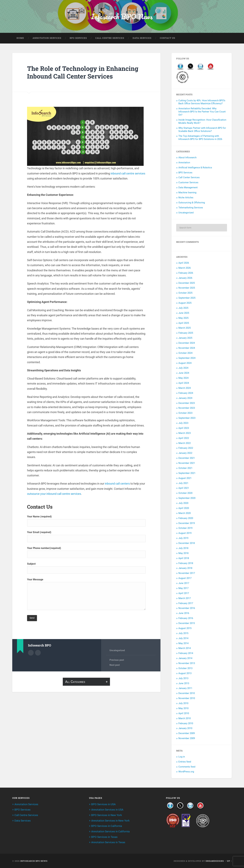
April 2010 (184, 714)
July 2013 (183, 679)
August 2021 (185, 478)
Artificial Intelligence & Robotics (195, 168)
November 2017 (187, 573)
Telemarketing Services (191, 208)
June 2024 (184, 373)
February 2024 (186, 393)
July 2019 (183, 538)
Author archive (31, 653)
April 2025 (184, 323)
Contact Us (167, 38)
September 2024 (187, 358)
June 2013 (184, 684)
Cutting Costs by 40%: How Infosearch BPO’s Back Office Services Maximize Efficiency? (202, 102)
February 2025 (186, 333)
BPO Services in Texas (104, 837)
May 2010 (183, 709)
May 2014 (183, 643)
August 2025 (185, 303)
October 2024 (185, 353)
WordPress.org (186, 772)
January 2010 (185, 729)
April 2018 (184, 559)
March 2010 (185, 719)
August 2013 (185, 674)
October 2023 (185, 413)
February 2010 (186, 724)
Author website (38, 653)
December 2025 (187, 283)
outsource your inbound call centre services (54, 494)
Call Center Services (189, 178)
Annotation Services (47, 38)
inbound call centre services (128, 174)
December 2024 (187, 343)
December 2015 (187, 624)
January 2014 (185, 659)
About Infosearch (187, 158)
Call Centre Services (110, 38)
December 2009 (187, 734)
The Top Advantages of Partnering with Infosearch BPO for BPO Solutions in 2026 (200, 138)
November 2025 (187, 288)
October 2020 (185, 493)
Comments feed (187, 767)
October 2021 (185, 468)
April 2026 (184, 263)
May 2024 (183, 378)
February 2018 (186, 563)
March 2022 (185, 443)
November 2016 (187, 608)
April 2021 (184, 488)
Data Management (188, 188)
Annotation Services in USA (107, 810)
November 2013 (187, 664)
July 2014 (183, 639)
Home (20, 38)
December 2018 (187, 543)
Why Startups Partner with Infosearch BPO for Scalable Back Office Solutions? (202, 130)
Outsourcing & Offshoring (192, 203)
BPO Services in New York (107, 815)
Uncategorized (117, 651)
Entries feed (185, 762)
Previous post (117, 660)
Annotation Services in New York (110, 821)
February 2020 (186, 518)
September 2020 (187, 498)
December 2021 (187, 458)
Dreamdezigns (215, 861)
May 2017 (183, 589)
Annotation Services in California (110, 831)
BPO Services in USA (103, 805)
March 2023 (185, 433)
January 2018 (185, 568)
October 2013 (185, 669)
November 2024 (187, 348)
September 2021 (187, 473)
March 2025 (185, 328)
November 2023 (187, 408)
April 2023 (184, 428)
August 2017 (185, 578)
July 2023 (183, 423)
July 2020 (183, 503)
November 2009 (187, 739)
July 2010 (183, 704)
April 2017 (184, 594)
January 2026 (185, 278)
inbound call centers (117, 484)
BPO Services (78, 38)
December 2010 (187, 694)
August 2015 (185, 629)
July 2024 (183, 368)
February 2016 (186, 618)
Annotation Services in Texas (108, 842)
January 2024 (185, 398)
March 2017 (185, 599)
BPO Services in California (107, 826)
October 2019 (185, 528)
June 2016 (184, 613)
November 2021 (187, 463)
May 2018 (183, 553)
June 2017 (184, 583)
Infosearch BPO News (122, 17)
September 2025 (187, 298)
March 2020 (185, 513)
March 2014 (185, 648)
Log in (182, 757)
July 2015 (183, 634)
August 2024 (185, 363)
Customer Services (188, 183)
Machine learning (187, 193)
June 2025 (184, 313)
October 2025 (185, 293)
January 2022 (185, 453)
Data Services (142, 38)
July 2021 (183, 483)
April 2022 (184, 438)
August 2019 (185, 533)
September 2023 (187, 418)
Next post (115, 665)
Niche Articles (186, 198)
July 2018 (183, 548)
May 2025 (183, 318)
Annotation (184, 163)
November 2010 (187, 699)
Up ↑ (229, 861)
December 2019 (187, 523)
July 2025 (183, 308)
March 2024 (185, 388)
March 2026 (185, 268)
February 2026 (186, 273)
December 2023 (187, 403)
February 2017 (186, 603)
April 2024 (184, 383)
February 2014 (186, 654)
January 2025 (185, 338)
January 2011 (185, 689)
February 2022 (186, 448)
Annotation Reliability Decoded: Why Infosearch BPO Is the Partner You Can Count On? (202, 112)
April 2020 (184, 508)
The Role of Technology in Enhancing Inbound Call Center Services (84, 73)
